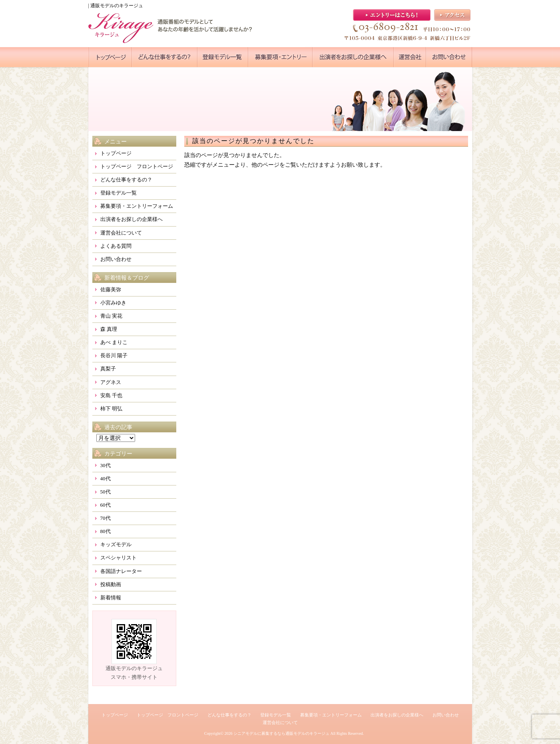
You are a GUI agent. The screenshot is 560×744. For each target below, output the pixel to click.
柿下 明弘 (111, 409)
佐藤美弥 (111, 289)
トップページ (116, 153)
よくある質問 (116, 246)
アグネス (111, 382)
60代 (106, 505)
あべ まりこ (114, 342)
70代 (106, 518)
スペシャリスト (119, 558)
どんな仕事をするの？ (126, 180)
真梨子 (108, 369)
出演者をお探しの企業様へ (132, 219)
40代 (106, 478)
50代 (106, 492)
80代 (106, 531)
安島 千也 (111, 395)
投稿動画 (111, 584)
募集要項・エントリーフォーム (137, 206)
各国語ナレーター (121, 571)
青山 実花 (111, 316)
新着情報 (111, 598)
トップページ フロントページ (137, 166)
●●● (110, 57)
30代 (106, 465)
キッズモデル (116, 544)
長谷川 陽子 (114, 355)
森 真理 (109, 329)
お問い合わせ (116, 259)
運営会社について (121, 233)
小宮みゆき (113, 303)
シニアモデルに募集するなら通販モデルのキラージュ (281, 733)
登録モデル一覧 (119, 193)
